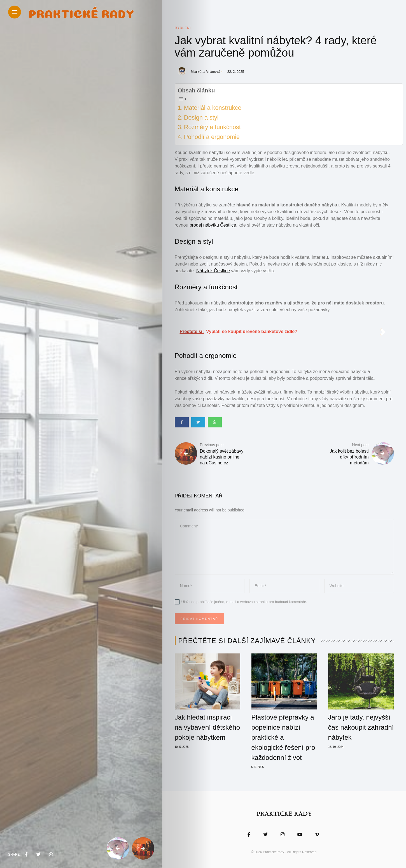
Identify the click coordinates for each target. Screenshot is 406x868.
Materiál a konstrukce (213, 108)
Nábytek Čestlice (213, 271)
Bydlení (183, 28)
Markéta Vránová (206, 72)
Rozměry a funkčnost (212, 127)
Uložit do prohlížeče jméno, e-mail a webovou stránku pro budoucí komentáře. (244, 602)
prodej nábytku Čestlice (213, 225)
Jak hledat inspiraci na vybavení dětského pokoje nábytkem (207, 727)
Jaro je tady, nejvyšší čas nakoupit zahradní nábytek (361, 727)
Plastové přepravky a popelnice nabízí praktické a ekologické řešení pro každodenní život (283, 737)
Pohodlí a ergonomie (212, 137)
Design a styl (201, 117)
